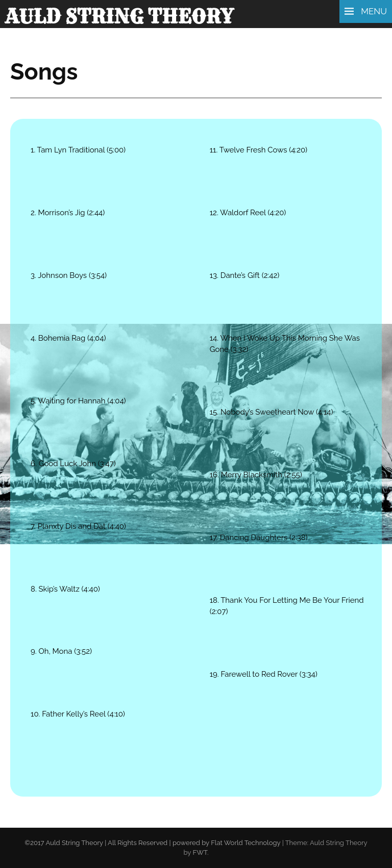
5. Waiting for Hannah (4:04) (78, 401)
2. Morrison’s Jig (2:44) (68, 213)
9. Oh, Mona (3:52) (61, 651)
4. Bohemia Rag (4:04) (68, 338)
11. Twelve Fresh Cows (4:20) (259, 150)
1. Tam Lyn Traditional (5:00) (78, 150)
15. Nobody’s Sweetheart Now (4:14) (272, 412)
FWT (200, 852)
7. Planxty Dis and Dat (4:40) (78, 526)
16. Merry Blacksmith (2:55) (256, 475)
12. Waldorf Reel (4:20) (248, 213)
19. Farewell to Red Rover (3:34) (264, 674)
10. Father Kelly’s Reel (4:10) (78, 714)
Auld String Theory (119, 17)
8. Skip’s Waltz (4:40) (65, 589)
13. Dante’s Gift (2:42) (245, 275)
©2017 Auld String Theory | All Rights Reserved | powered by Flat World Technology (152, 843)
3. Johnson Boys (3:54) (69, 275)
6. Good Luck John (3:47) (73, 464)
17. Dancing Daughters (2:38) (259, 538)
